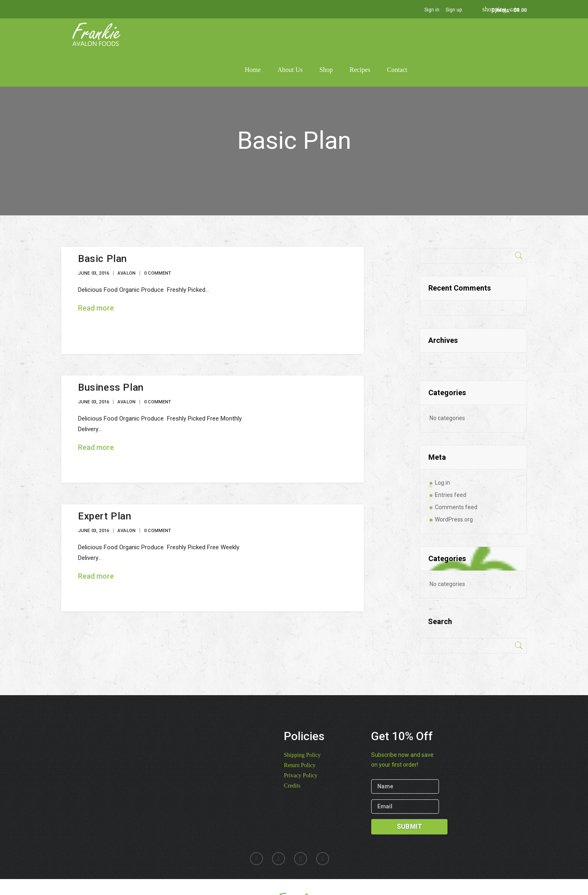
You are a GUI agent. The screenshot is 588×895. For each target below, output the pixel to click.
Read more (96, 273)
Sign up (454, 10)
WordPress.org (454, 485)
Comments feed (456, 472)
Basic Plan (102, 224)
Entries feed (451, 460)
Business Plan (111, 353)
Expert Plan (105, 481)
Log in (442, 448)
